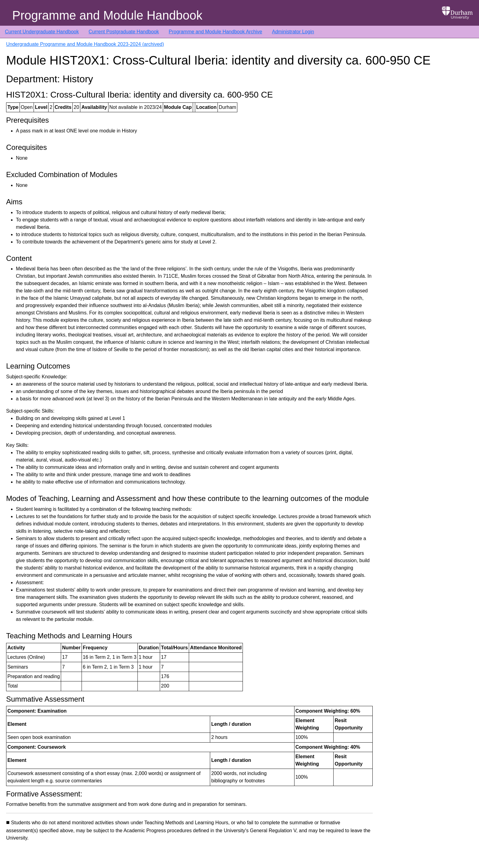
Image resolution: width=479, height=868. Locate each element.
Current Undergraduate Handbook (42, 32)
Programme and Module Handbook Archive (215, 32)
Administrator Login (293, 32)
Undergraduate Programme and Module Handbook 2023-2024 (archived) (85, 44)
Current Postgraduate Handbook (124, 32)
